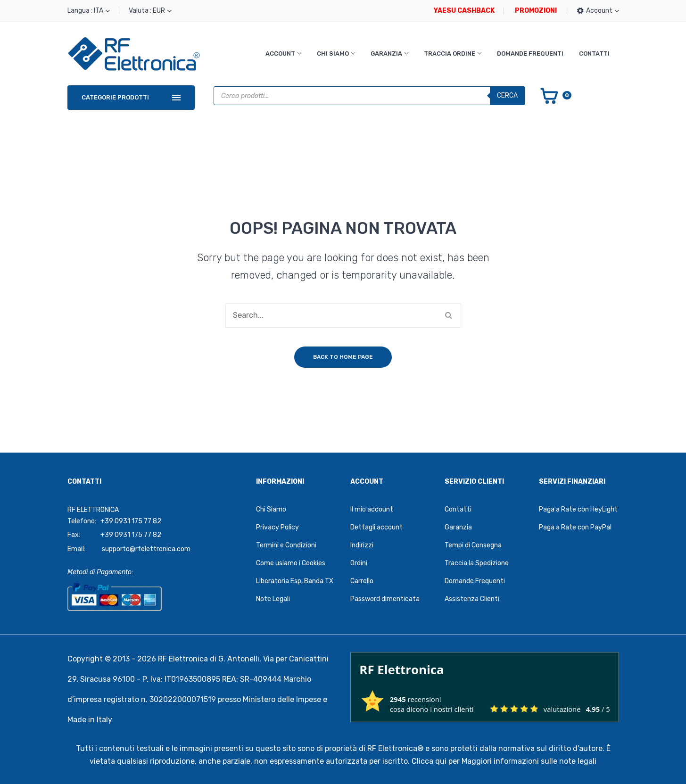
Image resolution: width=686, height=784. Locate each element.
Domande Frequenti (530, 54)
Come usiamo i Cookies (291, 563)
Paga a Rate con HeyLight (578, 509)
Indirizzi (362, 545)
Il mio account (372, 509)
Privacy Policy (277, 527)
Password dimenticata (385, 599)
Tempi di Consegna (473, 545)
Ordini (359, 563)
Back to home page (343, 357)
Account (280, 54)
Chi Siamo (333, 54)
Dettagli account (376, 527)
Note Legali (273, 599)
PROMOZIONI (536, 11)
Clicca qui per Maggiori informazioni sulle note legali (504, 761)
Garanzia (386, 54)
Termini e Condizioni (286, 545)
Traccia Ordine (450, 54)
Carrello (362, 581)
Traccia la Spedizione (477, 563)
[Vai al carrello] (555, 95)
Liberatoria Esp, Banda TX (295, 581)
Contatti (594, 54)
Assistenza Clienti (472, 599)
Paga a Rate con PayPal (575, 527)
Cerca (507, 95)
